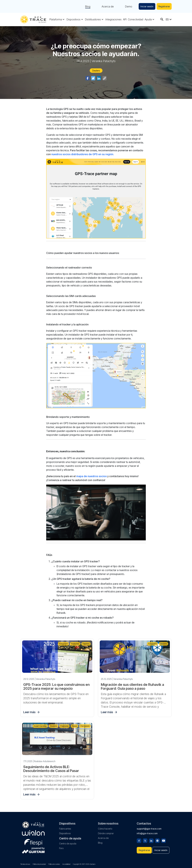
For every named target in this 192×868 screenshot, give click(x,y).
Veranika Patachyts (104, 61)
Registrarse (164, 6)
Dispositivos (74, 19)
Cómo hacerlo (105, 827)
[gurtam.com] (33, 831)
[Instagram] (157, 839)
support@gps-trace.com (149, 827)
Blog (86, 6)
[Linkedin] (151, 839)
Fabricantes (65, 827)
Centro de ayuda (68, 842)
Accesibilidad (66, 864)
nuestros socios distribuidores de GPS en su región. (83, 154)
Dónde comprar (106, 832)
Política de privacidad (39, 864)
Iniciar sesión (146, 6)
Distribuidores (93, 19)
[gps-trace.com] (33, 19)
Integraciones (114, 19)
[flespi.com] (33, 840)
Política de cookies (54, 864)
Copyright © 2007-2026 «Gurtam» (84, 864)
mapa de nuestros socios (91, 476)
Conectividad (136, 19)
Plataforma (56, 19)
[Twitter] (145, 839)
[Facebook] (139, 839)
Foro (61, 847)
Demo (127, 6)
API (125, 19)
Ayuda (148, 19)
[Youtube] (164, 839)
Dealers (96, 71)
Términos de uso (25, 864)
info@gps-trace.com (147, 832)
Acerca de (106, 6)
